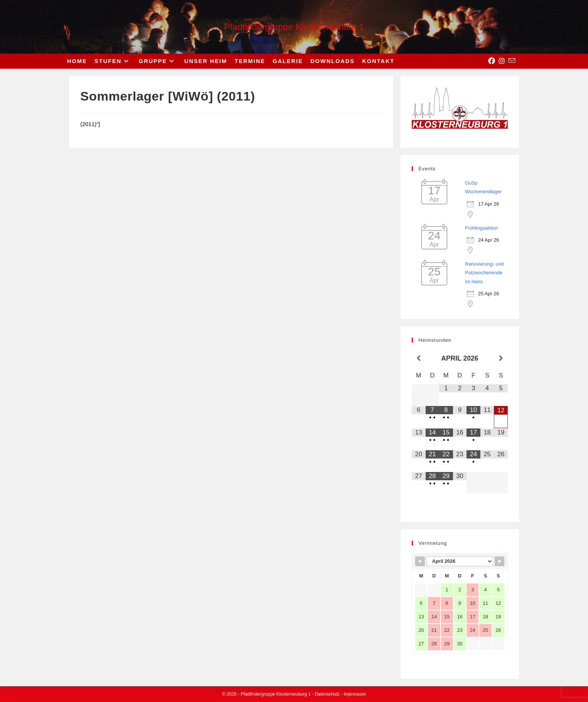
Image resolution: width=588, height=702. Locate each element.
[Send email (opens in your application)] (512, 61)
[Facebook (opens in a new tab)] (492, 61)
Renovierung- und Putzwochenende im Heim (484, 273)
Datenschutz (327, 694)
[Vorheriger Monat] (419, 359)
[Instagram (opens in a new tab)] (502, 61)
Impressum (355, 694)
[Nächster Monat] (501, 359)
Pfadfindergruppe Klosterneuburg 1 (294, 27)
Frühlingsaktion (481, 228)
